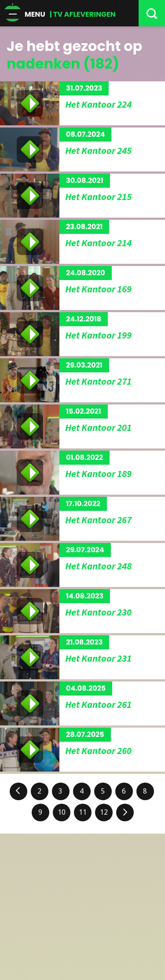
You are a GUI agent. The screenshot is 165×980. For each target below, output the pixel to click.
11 (83, 812)
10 (62, 812)
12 (104, 812)
